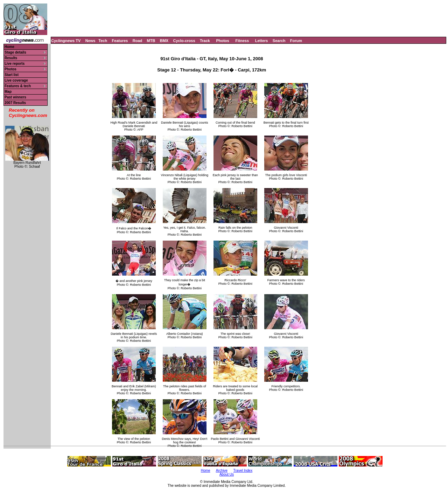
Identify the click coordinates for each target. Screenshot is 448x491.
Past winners (15, 97)
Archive (222, 471)
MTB (151, 41)
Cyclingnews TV (66, 41)
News (90, 41)
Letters (262, 41)
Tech (103, 41)
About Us (227, 474)
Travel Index (243, 471)
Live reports (15, 64)
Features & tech (18, 86)
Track (205, 41)
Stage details (15, 52)
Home (9, 47)
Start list (12, 75)
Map (8, 92)
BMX (164, 41)
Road (138, 41)
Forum (296, 41)
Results (11, 58)
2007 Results (15, 103)
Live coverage (16, 80)
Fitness (242, 41)
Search (279, 41)
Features (120, 41)
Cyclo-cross (184, 41)
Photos (222, 41)
